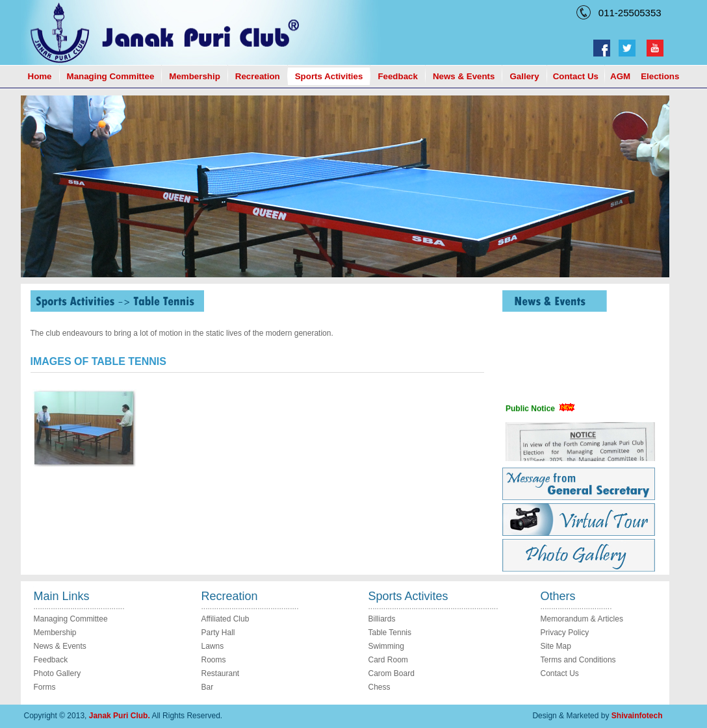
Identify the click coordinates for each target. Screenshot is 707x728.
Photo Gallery (58, 673)
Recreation (258, 76)
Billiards (382, 619)
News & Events (464, 76)
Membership (195, 76)
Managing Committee (111, 76)
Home (40, 76)
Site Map (556, 646)
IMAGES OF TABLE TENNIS (98, 361)
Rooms (214, 660)
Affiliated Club (225, 619)
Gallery (524, 76)
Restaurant (221, 673)
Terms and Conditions (578, 660)
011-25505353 (627, 13)
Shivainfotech (637, 716)
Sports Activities (329, 76)
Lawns (213, 646)
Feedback (398, 76)
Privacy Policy (565, 633)
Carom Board (392, 673)
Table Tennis (390, 633)
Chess (379, 687)
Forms (45, 687)
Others (558, 596)
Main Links (62, 596)
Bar (208, 687)
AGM (620, 76)
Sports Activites (408, 596)
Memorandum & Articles (582, 619)
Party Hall (218, 633)
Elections (660, 76)
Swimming (386, 646)
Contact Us (576, 76)
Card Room (388, 660)
